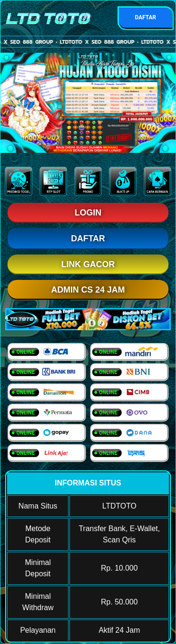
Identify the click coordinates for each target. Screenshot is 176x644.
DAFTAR (145, 17)
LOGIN (88, 213)
